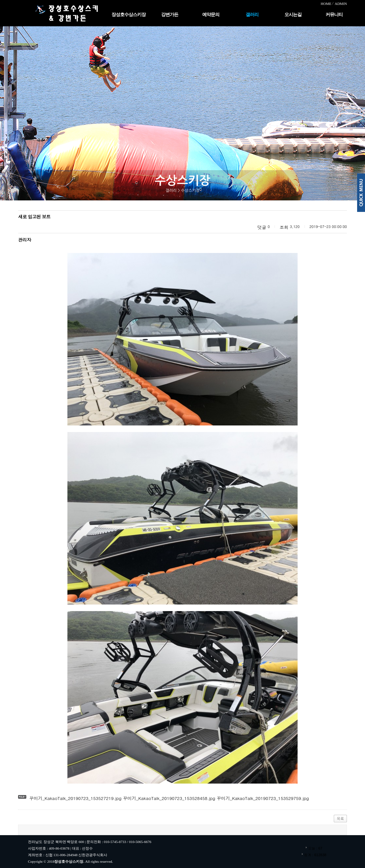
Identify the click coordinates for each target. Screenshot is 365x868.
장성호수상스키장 (129, 15)
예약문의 (211, 15)
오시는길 (293, 15)
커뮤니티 (334, 15)
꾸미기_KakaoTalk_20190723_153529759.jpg (262, 798)
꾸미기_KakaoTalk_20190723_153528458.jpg (169, 798)
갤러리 (252, 15)
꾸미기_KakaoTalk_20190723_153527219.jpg (75, 798)
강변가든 (170, 15)
